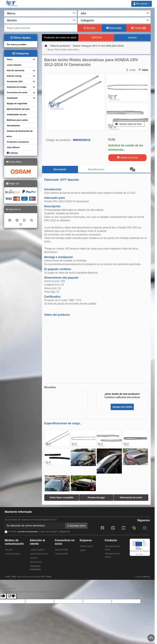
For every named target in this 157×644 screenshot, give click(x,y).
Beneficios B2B (62, 550)
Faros (10, 59)
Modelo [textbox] (12, 20)
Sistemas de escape (17, 87)
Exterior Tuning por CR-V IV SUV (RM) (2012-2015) (98, 46)
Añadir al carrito (127, 158)
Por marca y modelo (17, 44)
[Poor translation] (12, 596)
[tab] (133, 169)
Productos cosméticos (18, 142)
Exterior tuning (14, 76)
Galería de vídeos (13, 554)
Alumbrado (12, 98)
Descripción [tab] (60, 169)
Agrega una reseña (122, 407)
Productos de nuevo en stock (60, 38)
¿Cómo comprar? (38, 550)
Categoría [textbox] (87, 20)
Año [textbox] (83, 13)
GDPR (83, 550)
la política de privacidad (28, 532)
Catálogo (12, 153)
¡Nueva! (132, 38)
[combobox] (41, 13)
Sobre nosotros (87, 546)
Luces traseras (14, 65)
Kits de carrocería (16, 70)
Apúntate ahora (76, 526)
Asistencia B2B (62, 554)
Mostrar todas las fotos (129, 124)
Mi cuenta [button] (141, 4)
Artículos (9, 550)
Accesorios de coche (17, 92)
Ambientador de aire (17, 114)
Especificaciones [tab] (96, 169)
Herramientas (13, 126)
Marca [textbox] (11, 13)
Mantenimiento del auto (18, 109)
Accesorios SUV (15, 81)
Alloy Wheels (13, 147)
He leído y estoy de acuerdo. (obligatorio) (39, 531)
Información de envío (39, 554)
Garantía (34, 558)
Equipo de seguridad (17, 103)
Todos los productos (60, 46)
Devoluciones (36, 562)
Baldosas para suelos (17, 120)
